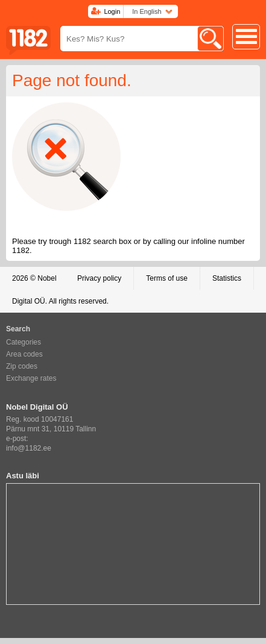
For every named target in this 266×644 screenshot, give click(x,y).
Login (112, 11)
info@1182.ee (29, 448)
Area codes (24, 354)
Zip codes (22, 366)
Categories (24, 342)
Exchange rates (31, 378)
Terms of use (167, 278)
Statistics (227, 278)
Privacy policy (99, 278)
